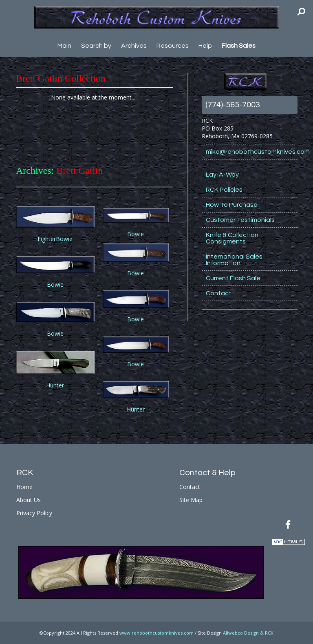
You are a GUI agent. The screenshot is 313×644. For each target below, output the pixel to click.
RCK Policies (224, 190)
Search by (96, 46)
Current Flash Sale (233, 278)
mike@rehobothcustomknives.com (252, 152)
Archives (134, 46)
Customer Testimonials (240, 220)
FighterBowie (55, 239)
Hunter (55, 385)
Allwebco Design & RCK (248, 633)
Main (64, 46)
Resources (173, 46)
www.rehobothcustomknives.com (156, 633)
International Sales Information (234, 260)
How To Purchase (232, 205)
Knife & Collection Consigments (232, 238)
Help (205, 46)
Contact (219, 293)
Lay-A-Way (222, 175)
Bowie (55, 284)
